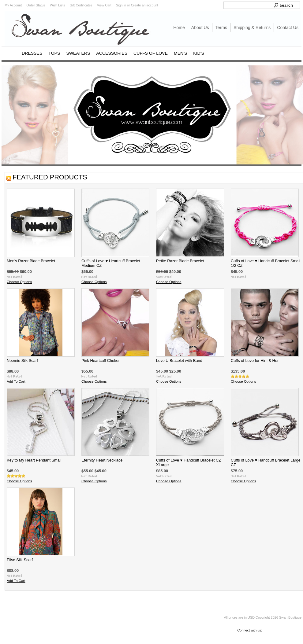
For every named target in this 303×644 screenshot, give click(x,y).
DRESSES (32, 53)
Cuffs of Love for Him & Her (255, 361)
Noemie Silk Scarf (22, 361)
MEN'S (180, 53)
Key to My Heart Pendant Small (34, 460)
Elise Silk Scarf (20, 560)
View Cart (104, 5)
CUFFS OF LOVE (151, 53)
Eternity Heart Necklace (102, 460)
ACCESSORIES (112, 53)
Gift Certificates (81, 5)
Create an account (145, 5)
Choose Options (19, 282)
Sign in (121, 5)
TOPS (54, 53)
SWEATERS (78, 53)
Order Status (36, 5)
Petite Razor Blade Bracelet (180, 261)
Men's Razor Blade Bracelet (31, 261)
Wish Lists (58, 5)
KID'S (199, 53)
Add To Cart (16, 381)
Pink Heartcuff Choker (101, 361)
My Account (13, 5)
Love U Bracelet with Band (179, 361)
